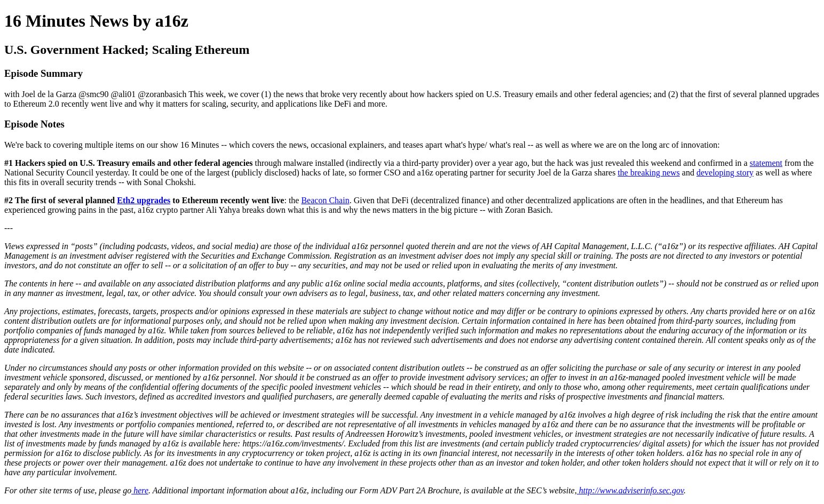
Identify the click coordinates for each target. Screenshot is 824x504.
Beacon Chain (325, 200)
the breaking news (648, 173)
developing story (725, 173)
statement (766, 163)
